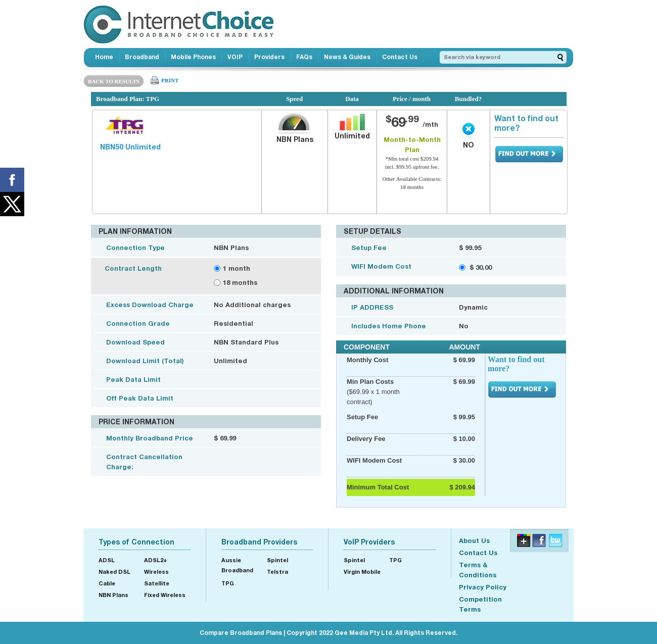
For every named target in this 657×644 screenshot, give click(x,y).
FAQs (304, 57)
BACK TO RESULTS (114, 81)
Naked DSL (114, 572)
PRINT (170, 80)
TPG (228, 583)
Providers (269, 57)
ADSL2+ (156, 560)
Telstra (277, 572)
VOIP (235, 57)
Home (104, 57)
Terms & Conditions (478, 570)
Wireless (156, 572)
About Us (474, 540)
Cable (107, 583)
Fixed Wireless (165, 595)
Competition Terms (480, 604)
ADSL (107, 560)
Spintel (277, 560)
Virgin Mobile (362, 572)
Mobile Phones (193, 57)
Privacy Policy (483, 587)
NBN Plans (113, 595)
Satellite (157, 583)
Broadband (142, 57)
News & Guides (347, 57)
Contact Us (400, 57)
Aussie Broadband (237, 565)
